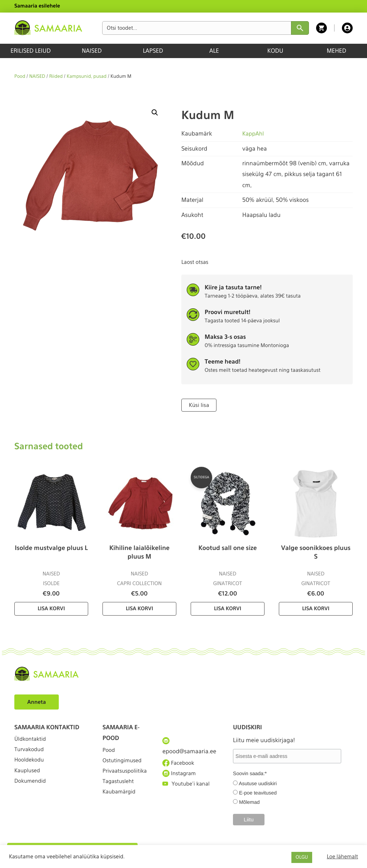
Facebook (179, 764)
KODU (275, 51)
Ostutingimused (124, 763)
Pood (20, 77)
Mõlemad (249, 801)
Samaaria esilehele (37, 6)
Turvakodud (30, 753)
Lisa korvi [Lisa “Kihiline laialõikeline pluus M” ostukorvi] (139, 608)
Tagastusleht (120, 801)
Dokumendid (32, 792)
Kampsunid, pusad (87, 77)
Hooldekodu (30, 766)
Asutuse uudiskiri (258, 783)
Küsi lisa (198, 405)
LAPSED (153, 51)
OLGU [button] (302, 857)
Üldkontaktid (32, 740)
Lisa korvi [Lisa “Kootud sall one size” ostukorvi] (228, 608)
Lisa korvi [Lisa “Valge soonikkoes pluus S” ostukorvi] (316, 608)
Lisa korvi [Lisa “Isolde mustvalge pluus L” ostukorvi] (51, 608)
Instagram (180, 777)
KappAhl (254, 134)
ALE (214, 51)
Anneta (37, 701)
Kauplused (28, 779)
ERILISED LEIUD (30, 51)
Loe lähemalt (342, 857)
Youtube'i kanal (188, 790)
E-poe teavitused (258, 792)
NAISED (92, 51)
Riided (56, 77)
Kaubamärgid (121, 814)
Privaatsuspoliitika (125, 782)
